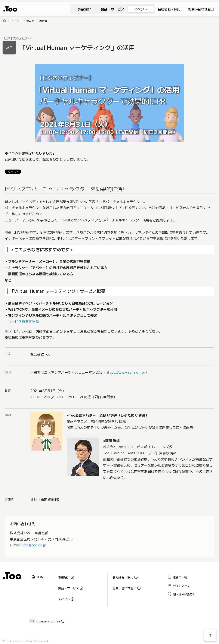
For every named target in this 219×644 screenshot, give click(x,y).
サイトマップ (177, 582)
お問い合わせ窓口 (201, 9)
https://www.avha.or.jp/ (126, 372)
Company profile (48, 613)
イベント (141, 9)
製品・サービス (112, 9)
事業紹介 (84, 9)
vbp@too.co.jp (34, 545)
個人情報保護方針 (180, 589)
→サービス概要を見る (22, 322)
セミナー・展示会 (37, 21)
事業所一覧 (176, 576)
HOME (37, 576)
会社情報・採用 (169, 9)
